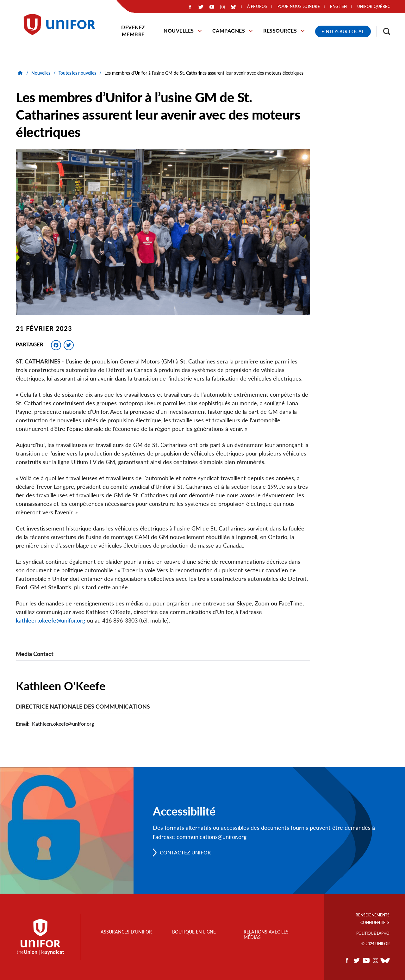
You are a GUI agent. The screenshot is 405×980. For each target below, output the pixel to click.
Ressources (280, 31)
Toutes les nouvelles (77, 73)
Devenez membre (133, 31)
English (339, 7)
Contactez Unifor (185, 852)
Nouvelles (179, 31)
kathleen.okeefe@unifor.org (50, 620)
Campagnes (229, 31)
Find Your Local (343, 31)
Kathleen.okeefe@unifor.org (63, 724)
